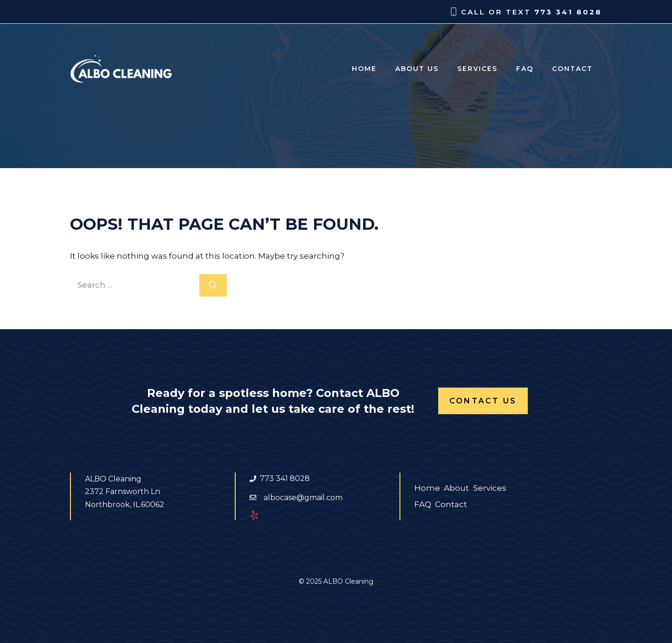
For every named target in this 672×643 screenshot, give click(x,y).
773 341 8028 (568, 12)
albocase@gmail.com (303, 498)
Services (477, 69)
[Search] (213, 285)
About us (417, 69)
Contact (572, 69)
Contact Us (483, 401)
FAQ (525, 69)
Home (364, 69)
